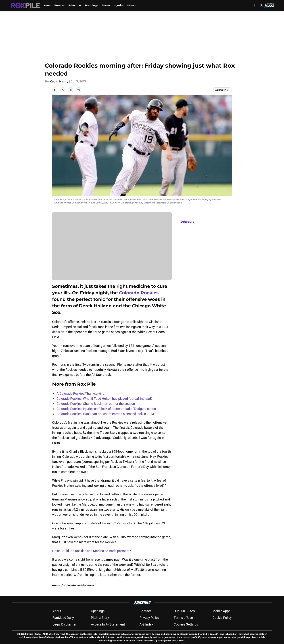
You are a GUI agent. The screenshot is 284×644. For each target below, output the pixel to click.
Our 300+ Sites (184, 611)
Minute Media (33, 634)
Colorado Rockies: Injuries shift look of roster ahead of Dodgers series (106, 409)
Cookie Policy (222, 618)
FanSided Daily (63, 618)
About (57, 611)
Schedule (75, 5)
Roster (106, 5)
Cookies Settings (186, 624)
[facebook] (254, 5)
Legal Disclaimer (64, 624)
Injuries (119, 5)
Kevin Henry (59, 81)
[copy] (79, 90)
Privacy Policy (149, 618)
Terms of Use (183, 618)
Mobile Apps (221, 611)
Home (56, 585)
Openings (98, 611)
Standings (91, 5)
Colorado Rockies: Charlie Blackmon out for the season (96, 404)
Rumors (59, 5)
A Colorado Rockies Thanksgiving (80, 393)
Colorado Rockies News (79, 585)
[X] (262, 5)
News (47, 5)
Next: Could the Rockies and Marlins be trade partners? (92, 551)
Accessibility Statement (108, 624)
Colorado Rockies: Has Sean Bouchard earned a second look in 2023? (106, 414)
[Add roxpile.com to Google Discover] (222, 90)
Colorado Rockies (139, 293)
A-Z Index (146, 624)
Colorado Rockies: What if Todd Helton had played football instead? (105, 399)
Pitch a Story (100, 618)
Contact (145, 611)
